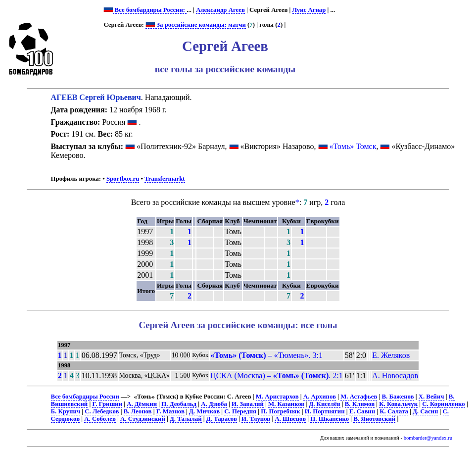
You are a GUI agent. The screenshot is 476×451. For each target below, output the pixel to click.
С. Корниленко (443, 404)
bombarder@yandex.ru (428, 438)
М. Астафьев (359, 397)
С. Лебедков (102, 411)
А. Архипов (320, 397)
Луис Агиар (309, 10)
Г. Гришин (107, 404)
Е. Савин (362, 411)
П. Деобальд (179, 404)
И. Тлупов (256, 419)
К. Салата (394, 411)
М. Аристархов (277, 397)
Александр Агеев (220, 10)
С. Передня (240, 411)
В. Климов (360, 404)
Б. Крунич (66, 411)
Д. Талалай (186, 419)
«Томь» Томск (353, 146)
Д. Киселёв (324, 404)
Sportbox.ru (123, 179)
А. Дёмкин (142, 404)
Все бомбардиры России (85, 397)
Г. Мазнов (170, 411)
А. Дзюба (214, 404)
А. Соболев (100, 419)
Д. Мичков (204, 411)
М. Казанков (286, 404)
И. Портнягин (325, 411)
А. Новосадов (395, 376)
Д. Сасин (425, 411)
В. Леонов (138, 411)
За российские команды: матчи (196, 25)
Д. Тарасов (222, 419)
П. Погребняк (280, 411)
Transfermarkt (165, 179)
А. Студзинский (143, 419)
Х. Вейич (431, 397)
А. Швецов (290, 419)
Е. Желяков (391, 355)
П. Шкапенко (330, 419)
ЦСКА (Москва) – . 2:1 (277, 376)
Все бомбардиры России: (150, 10)
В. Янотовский (374, 419)
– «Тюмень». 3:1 (266, 355)
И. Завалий (248, 404)
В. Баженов (398, 397)
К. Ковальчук (398, 404)
